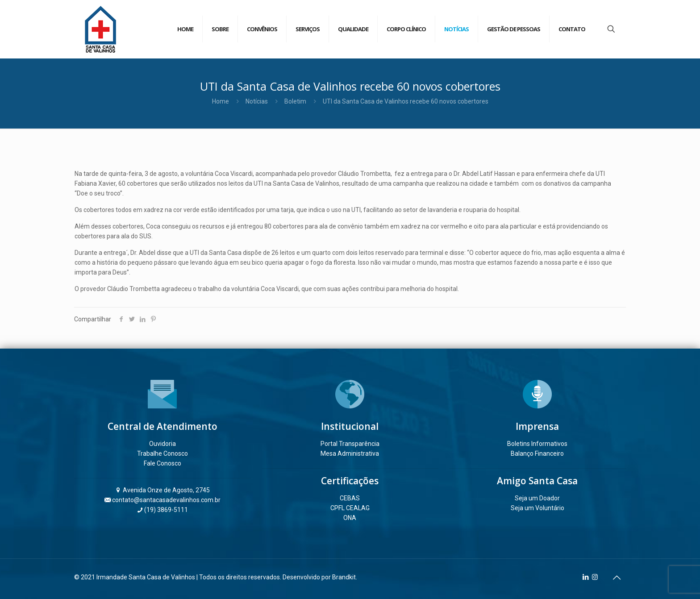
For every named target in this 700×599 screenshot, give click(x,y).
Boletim (295, 101)
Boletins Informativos (537, 444)
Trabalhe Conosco (162, 453)
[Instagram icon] (595, 577)
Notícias (257, 101)
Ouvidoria (162, 444)
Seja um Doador (537, 498)
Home (221, 101)
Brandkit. (345, 577)
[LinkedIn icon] (585, 577)
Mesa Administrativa (350, 453)
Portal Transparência (350, 444)
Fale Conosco (162, 463)
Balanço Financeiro (537, 453)
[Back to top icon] (617, 578)
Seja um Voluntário (537, 508)
